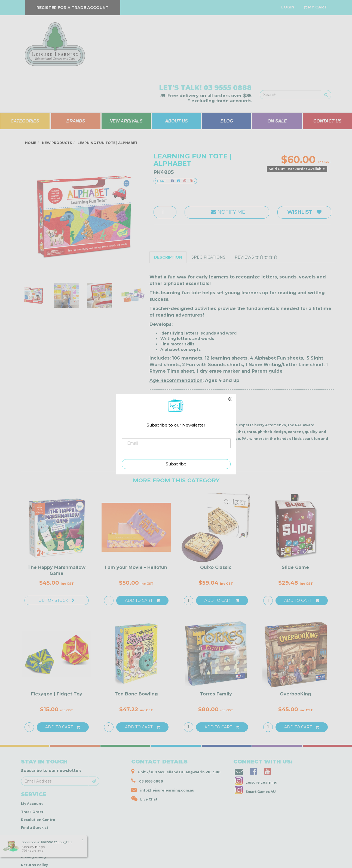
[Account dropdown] (288, 7)
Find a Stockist (35, 828)
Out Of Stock (56, 600)
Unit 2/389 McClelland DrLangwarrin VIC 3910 (176, 771)
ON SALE (277, 121)
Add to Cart (142, 600)
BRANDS (76, 121)
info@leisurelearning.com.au (163, 790)
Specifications (208, 257)
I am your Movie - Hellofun (136, 567)
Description (168, 257)
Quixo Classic (216, 567)
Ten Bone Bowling (136, 694)
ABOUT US (176, 121)
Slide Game (295, 567)
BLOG (227, 121)
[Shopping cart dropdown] (315, 7)
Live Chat (144, 799)
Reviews (256, 257)
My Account (32, 804)
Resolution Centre (38, 820)
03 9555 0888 (228, 88)
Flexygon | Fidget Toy (57, 694)
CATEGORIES (25, 121)
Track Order (32, 812)
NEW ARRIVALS (126, 121)
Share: (175, 181)
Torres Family (216, 694)
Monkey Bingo (33, 847)
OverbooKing (296, 694)
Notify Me (227, 212)
